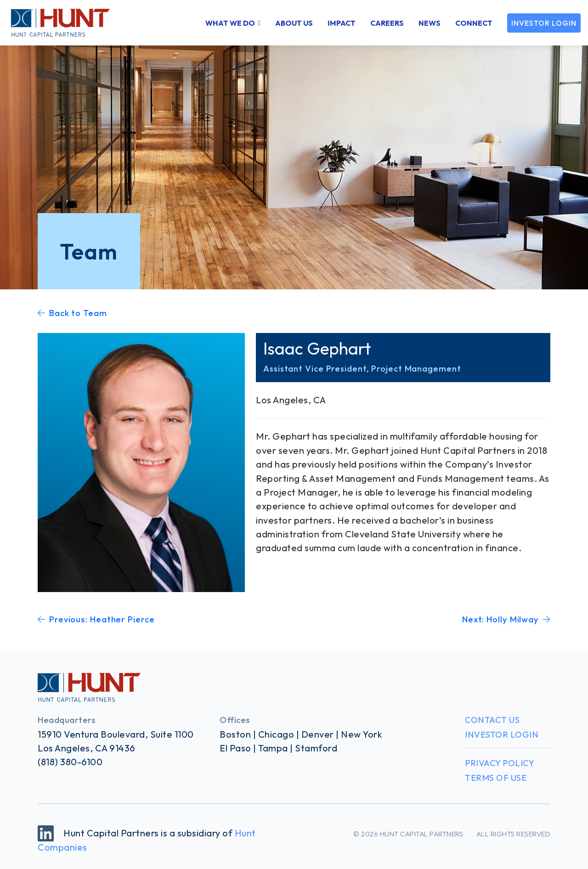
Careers (387, 23)
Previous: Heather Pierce (96, 619)
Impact (342, 23)
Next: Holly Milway (506, 619)
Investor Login (544, 23)
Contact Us (492, 720)
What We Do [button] (230, 23)
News (430, 23)
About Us (294, 23)
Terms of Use (496, 778)
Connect (474, 23)
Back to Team (72, 313)
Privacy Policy (500, 763)
